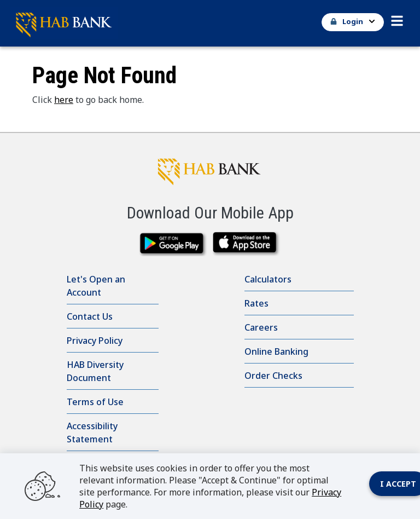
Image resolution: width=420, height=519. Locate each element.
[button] (397, 18)
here (64, 100)
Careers (261, 327)
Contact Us (90, 316)
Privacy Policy (95, 341)
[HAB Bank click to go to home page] (210, 169)
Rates (256, 303)
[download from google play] (173, 244)
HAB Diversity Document (95, 371)
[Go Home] (206, 23)
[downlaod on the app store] (247, 244)
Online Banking (276, 351)
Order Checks (273, 376)
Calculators (268, 279)
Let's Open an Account (96, 286)
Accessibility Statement (92, 432)
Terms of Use (95, 402)
